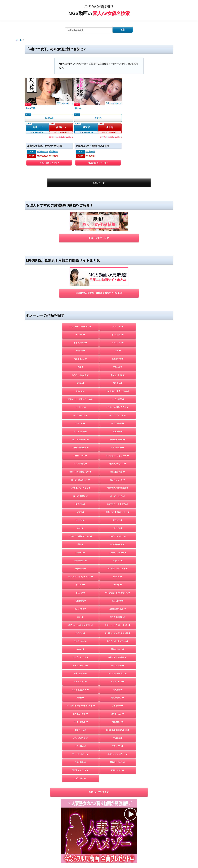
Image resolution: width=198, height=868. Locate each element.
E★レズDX (80, 603)
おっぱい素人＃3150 (80, 461)
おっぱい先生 (118, 665)
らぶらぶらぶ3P (80, 665)
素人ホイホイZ (118, 347)
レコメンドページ (99, 222)
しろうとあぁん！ (80, 691)
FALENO (118, 744)
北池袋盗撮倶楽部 (80, 426)
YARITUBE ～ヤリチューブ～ (80, 568)
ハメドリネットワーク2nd (118, 364)
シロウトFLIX (118, 400)
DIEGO (80, 647)
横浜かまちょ (118, 647)
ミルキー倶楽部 (81, 727)
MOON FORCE (118, 532)
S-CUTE (81, 364)
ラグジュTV (118, 302)
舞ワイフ (118, 506)
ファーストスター (80, 762)
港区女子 (118, 408)
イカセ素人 (81, 753)
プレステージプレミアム (80, 293)
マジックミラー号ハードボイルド (81, 709)
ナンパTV (81, 302)
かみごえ (80, 629)
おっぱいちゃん (118, 479)
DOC (81, 514)
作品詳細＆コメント (49, 165)
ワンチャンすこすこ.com (118, 435)
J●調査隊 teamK (118, 417)
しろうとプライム (118, 523)
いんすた (80, 400)
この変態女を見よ (118, 603)
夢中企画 (80, 488)
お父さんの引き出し (118, 673)
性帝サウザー (80, 673)
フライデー (118, 709)
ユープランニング (80, 656)
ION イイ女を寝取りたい (80, 453)
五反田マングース (80, 780)
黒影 (80, 532)
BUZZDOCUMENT (80, 417)
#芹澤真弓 (53, 153)
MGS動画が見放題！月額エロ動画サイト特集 (99, 259)
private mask (80, 550)
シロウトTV (118, 293)
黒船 (81, 338)
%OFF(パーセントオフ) (118, 488)
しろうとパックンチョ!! (118, 638)
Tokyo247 (118, 550)
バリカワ (118, 514)
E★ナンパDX (80, 435)
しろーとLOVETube (118, 541)
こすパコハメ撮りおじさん (80, 523)
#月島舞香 (90, 153)
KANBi (80, 355)
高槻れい (37, 128)
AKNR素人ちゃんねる (80, 470)
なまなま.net (80, 329)
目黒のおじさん (118, 771)
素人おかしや (118, 426)
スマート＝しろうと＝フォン (118, 621)
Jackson (80, 320)
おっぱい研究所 (81, 479)
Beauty (118, 576)
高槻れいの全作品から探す (61, 139)
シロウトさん (80, 638)
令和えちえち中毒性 (118, 656)
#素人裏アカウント (118, 444)
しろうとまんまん (80, 347)
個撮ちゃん (81, 735)
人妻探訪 (118, 691)
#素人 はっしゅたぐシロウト (80, 621)
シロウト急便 (118, 373)
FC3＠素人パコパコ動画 (118, 470)
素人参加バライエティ (118, 559)
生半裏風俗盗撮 (118, 612)
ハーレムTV (118, 311)
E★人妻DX (118, 594)
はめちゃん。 (118, 718)
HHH (80, 612)
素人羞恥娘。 (118, 700)
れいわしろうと (118, 461)
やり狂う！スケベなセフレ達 (118, 629)
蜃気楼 (81, 700)
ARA (118, 320)
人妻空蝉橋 (81, 594)
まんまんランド (81, 718)
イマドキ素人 (80, 444)
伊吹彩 (86, 128)
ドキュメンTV (81, 311)
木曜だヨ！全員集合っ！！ (118, 497)
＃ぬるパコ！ (80, 682)
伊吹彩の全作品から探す (111, 139)
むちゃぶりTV (118, 682)
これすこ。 (81, 382)
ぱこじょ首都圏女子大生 (118, 382)
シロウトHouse (81, 391)
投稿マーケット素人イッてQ (81, 373)
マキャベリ (118, 753)
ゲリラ (81, 497)
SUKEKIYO (118, 329)
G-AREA (80, 541)
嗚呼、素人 (81, 788)
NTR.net (118, 338)
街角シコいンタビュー (118, 762)
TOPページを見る (99, 803)
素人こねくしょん (118, 391)
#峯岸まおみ (42, 153)
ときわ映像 (81, 771)
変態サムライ (118, 780)
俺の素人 (118, 355)
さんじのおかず (81, 744)
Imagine (80, 506)
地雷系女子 (118, 727)
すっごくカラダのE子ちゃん (118, 585)
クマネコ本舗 (80, 408)
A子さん (118, 568)
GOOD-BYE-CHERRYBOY (118, 735)
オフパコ (80, 576)
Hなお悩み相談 (118, 453)
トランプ (80, 585)
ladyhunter (80, 559)
